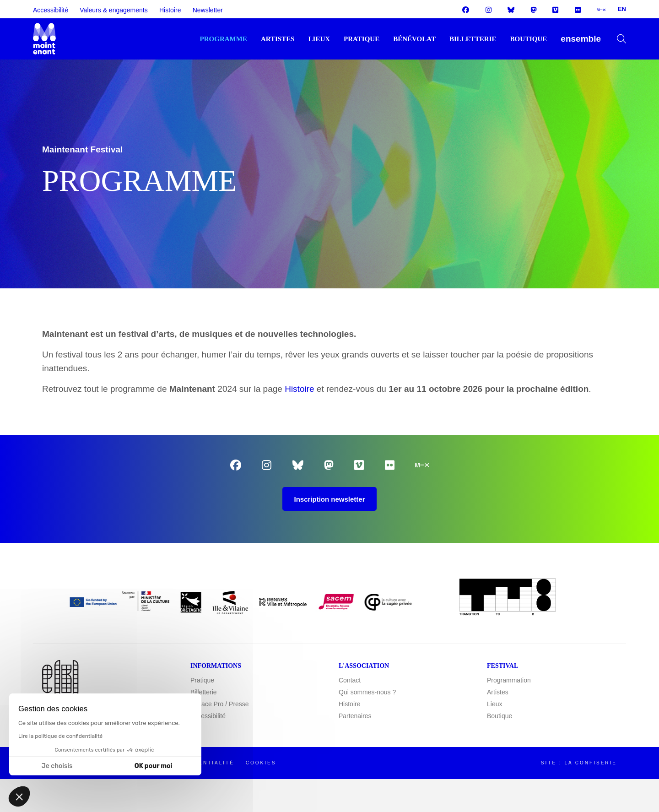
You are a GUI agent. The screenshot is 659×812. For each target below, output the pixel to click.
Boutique (528, 39)
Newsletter (208, 10)
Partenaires (355, 716)
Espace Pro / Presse (220, 704)
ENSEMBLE (581, 39)
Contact (350, 681)
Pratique (362, 39)
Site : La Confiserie (579, 763)
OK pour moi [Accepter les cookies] (154, 766)
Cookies (261, 763)
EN (622, 9)
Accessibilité (51, 10)
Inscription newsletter (329, 500)
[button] (19, 796)
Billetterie (473, 39)
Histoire (170, 10)
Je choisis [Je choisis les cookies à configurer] (57, 766)
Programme (224, 39)
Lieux (319, 39)
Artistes (278, 39)
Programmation (509, 681)
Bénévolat (414, 39)
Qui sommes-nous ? (367, 693)
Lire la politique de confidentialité (60, 736)
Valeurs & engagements (113, 10)
